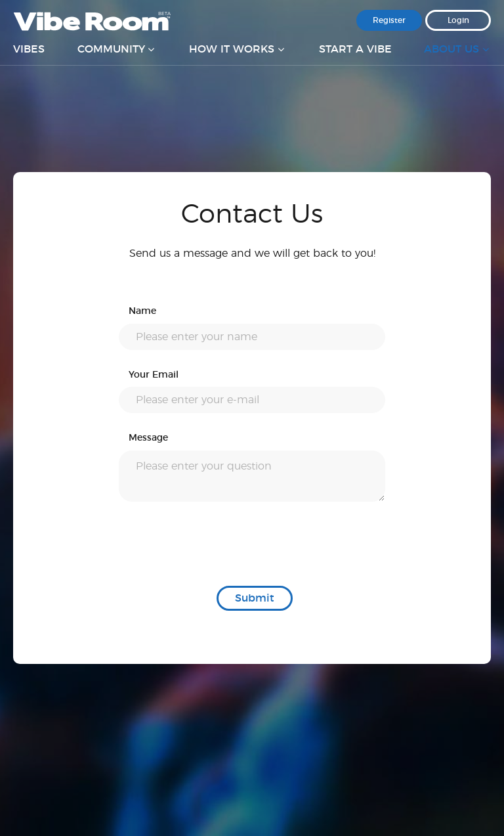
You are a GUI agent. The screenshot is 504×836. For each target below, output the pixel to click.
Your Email (154, 375)
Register (389, 20)
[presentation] (219, 544)
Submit (255, 598)
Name (142, 311)
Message (148, 438)
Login (458, 20)
